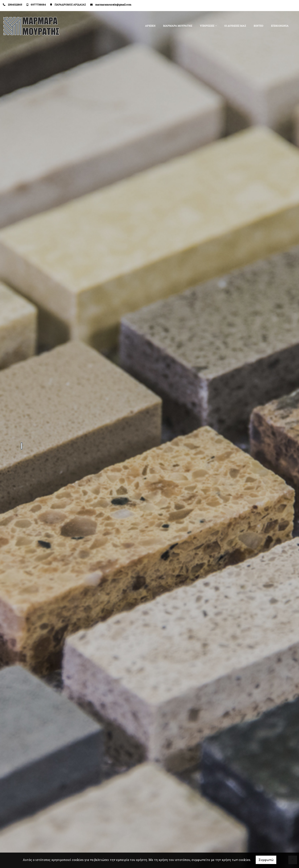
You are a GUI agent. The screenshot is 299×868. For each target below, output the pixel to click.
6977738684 (38, 5)
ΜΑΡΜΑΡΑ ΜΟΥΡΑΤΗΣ (178, 26)
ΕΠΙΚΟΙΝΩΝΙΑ (280, 26)
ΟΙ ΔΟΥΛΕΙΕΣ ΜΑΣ (235, 26)
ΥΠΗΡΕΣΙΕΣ (207, 26)
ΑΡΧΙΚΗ (150, 26)
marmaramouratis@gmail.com (113, 5)
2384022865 (15, 5)
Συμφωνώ (266, 860)
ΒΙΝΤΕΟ (258, 26)
